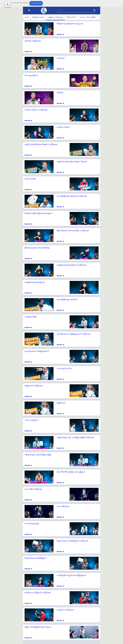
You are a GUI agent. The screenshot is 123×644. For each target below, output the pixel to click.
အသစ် (27, 17)
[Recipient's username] (76, 10)
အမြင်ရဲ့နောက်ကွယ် (38, 17)
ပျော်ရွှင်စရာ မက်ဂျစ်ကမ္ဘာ (55, 17)
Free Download (36, 3)
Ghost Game (71, 17)
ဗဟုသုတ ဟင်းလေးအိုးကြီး (88, 17)
